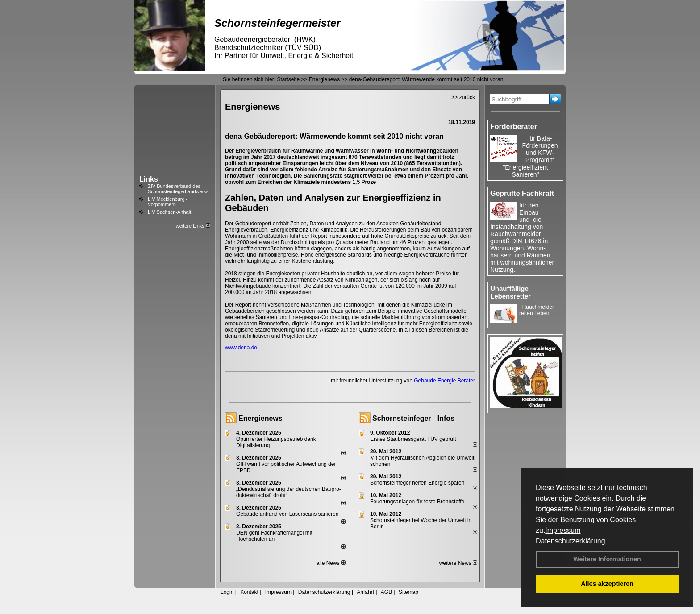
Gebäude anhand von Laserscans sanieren (287, 514)
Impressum (563, 530)
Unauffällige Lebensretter (510, 292)
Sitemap (408, 592)
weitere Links (193, 226)
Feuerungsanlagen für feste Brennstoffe (417, 502)
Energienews (260, 418)
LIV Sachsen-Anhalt (169, 212)
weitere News (458, 563)
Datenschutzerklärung (571, 541)
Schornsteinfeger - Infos (413, 418)
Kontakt (249, 592)
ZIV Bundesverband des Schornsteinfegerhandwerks (178, 189)
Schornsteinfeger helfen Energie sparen (417, 483)
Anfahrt (365, 592)
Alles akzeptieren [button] (607, 584)
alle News (331, 563)
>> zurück (463, 97)
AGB (386, 592)
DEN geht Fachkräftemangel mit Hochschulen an (274, 536)
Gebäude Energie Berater (444, 381)
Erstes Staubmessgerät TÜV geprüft (413, 439)
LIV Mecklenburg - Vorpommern (168, 202)
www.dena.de (241, 348)
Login (227, 592)
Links (149, 179)
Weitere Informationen (607, 559)
